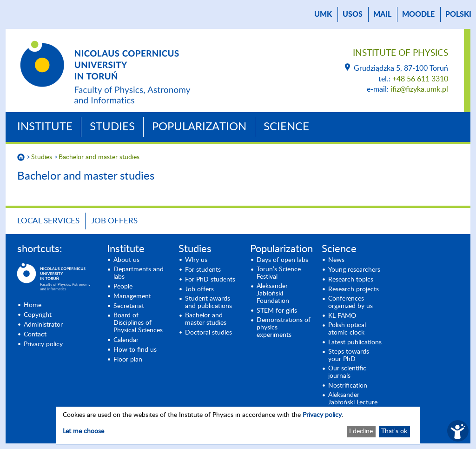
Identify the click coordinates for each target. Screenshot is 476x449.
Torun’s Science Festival (279, 273)
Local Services (48, 221)
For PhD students (210, 280)
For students (203, 270)
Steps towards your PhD (349, 355)
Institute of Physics (400, 53)
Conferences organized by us (350, 302)
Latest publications (355, 342)
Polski (458, 14)
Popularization (199, 127)
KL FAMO (342, 316)
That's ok (394, 431)
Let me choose (83, 431)
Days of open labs (282, 260)
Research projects (354, 289)
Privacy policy (43, 344)
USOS (353, 14)
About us (126, 260)
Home (33, 305)
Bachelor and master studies (99, 157)
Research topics (351, 280)
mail (382, 14)
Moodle (418, 14)
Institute (45, 127)
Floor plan (128, 360)
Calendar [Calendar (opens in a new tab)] (126, 340)
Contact (35, 335)
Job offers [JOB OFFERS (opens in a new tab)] (114, 221)
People (123, 287)
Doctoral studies (208, 333)
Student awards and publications (208, 302)
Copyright (38, 315)
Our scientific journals (347, 372)
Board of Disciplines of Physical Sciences (138, 323)
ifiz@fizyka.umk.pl (419, 89)
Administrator (43, 325)
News (336, 260)
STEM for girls (277, 311)
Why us (196, 260)
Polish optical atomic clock (347, 329)
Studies (112, 127)
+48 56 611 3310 (420, 79)
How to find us (135, 350)
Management (132, 296)
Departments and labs (139, 273)
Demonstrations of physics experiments (284, 328)
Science (286, 127)
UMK (323, 14)
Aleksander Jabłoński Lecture (353, 399)
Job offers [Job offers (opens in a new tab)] (199, 289)
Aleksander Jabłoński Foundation (273, 294)
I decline (361, 431)
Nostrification (348, 386)
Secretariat (129, 306)
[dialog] (238, 425)
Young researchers (354, 270)
